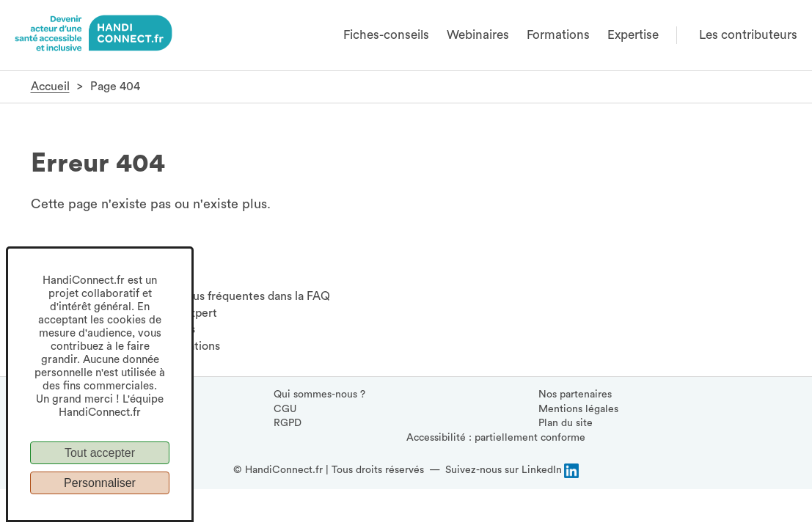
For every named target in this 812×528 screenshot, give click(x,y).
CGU (285, 409)
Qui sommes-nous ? (319, 395)
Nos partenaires (575, 395)
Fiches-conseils (386, 35)
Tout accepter (100, 453)
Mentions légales (578, 409)
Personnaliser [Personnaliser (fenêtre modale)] (100, 483)
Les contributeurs (748, 35)
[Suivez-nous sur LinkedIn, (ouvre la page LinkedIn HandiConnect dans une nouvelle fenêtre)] (512, 471)
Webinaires (478, 35)
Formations (558, 35)
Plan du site (566, 423)
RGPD (288, 423)
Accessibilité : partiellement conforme (496, 438)
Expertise (633, 35)
